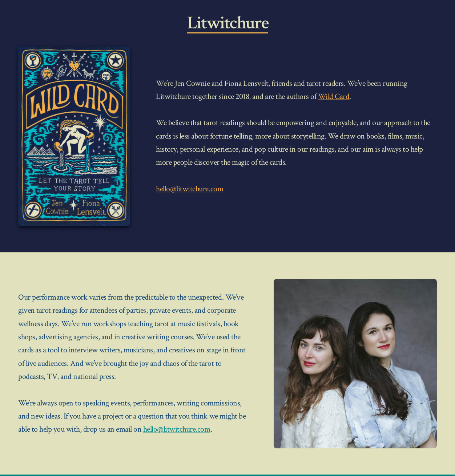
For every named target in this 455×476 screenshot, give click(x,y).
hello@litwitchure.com (190, 189)
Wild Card (334, 97)
